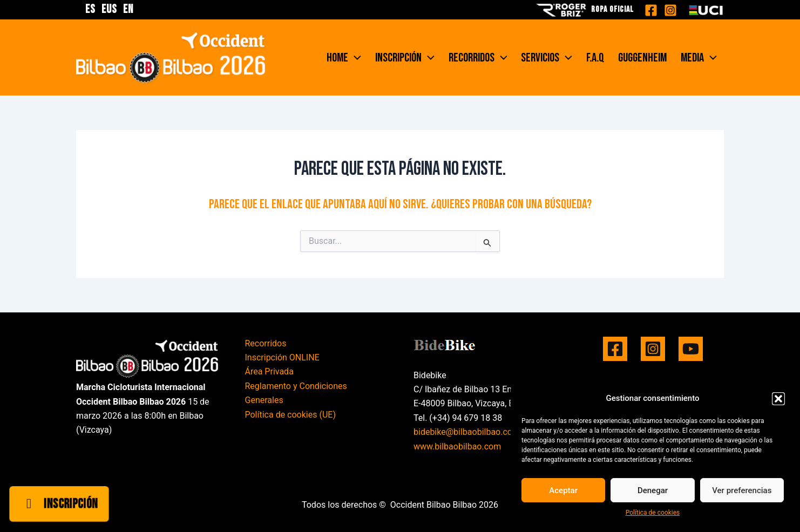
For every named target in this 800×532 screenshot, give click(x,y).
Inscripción (405, 58)
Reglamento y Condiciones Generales (296, 393)
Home (344, 58)
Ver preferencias (742, 490)
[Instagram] (670, 10)
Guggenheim (642, 58)
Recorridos (478, 58)
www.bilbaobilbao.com (457, 446)
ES (90, 9)
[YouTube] (691, 349)
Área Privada (269, 371)
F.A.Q (595, 58)
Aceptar (563, 490)
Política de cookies (653, 513)
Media (699, 58)
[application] (355, 58)
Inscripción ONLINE (282, 357)
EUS (109, 9)
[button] (778, 399)
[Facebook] (651, 10)
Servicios (547, 58)
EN (128, 9)
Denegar (653, 490)
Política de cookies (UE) (290, 415)
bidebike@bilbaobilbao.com (467, 432)
